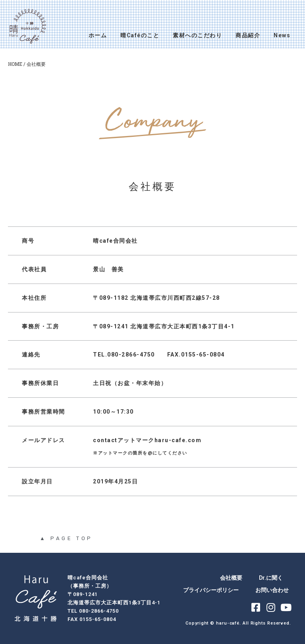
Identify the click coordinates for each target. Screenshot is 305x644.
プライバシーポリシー (211, 590)
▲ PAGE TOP (66, 538)
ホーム (98, 35)
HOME (15, 64)
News (282, 35)
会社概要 (231, 578)
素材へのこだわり (197, 35)
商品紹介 (248, 35)
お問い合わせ (272, 590)
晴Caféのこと (140, 35)
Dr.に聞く (271, 578)
